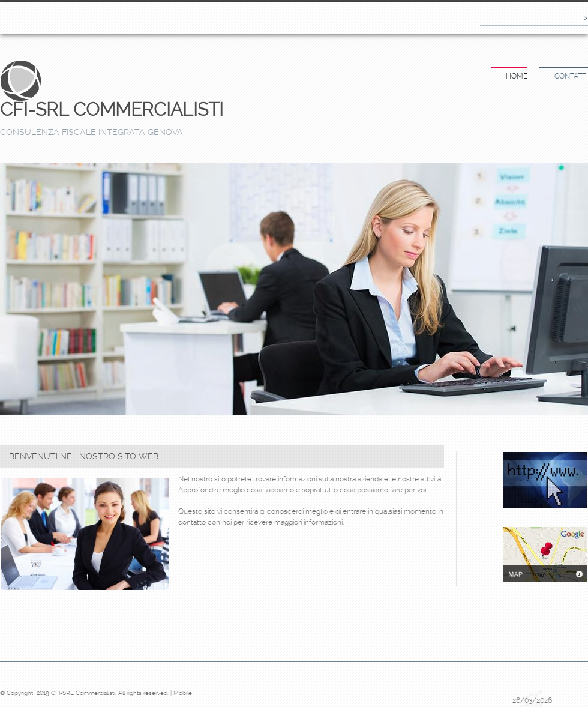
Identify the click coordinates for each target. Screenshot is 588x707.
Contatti (571, 76)
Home (517, 76)
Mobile (183, 693)
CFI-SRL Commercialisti (112, 110)
